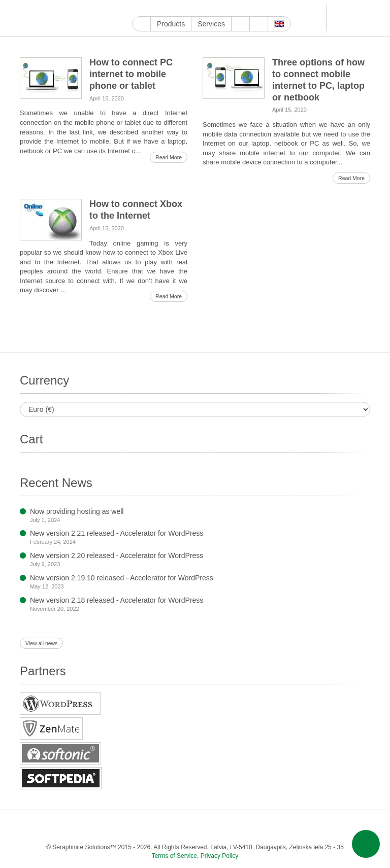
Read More (169, 157)
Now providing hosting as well (77, 511)
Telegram (266, 8)
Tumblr (231, 8)
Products (171, 24)
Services (211, 24)
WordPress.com (243, 8)
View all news (41, 643)
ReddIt (196, 8)
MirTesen (290, 8)
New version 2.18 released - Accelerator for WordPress (117, 600)
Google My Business (138, 8)
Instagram (185, 8)
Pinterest (220, 8)
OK (316, 827)
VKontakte (278, 8)
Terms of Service (174, 856)
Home (141, 24)
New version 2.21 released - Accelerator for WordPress (117, 533)
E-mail (356, 827)
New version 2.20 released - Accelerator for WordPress (117, 555)
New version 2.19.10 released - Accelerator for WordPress (122, 578)
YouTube (150, 8)
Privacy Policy (220, 856)
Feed (336, 827)
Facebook (161, 8)
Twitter (173, 8)
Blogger (255, 8)
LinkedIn (208, 8)
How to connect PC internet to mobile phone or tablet (131, 74)
